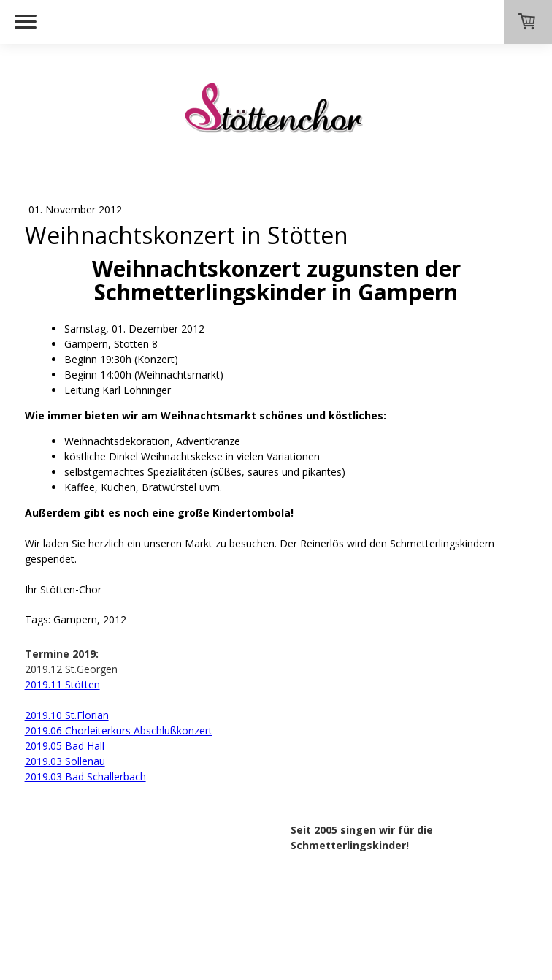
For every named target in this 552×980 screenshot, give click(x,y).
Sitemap (150, 896)
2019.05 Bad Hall (65, 746)
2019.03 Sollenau (65, 761)
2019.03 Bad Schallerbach (85, 776)
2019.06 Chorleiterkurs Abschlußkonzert (119, 730)
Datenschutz (100, 896)
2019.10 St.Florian (67, 715)
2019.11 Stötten (62, 684)
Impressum (43, 896)
